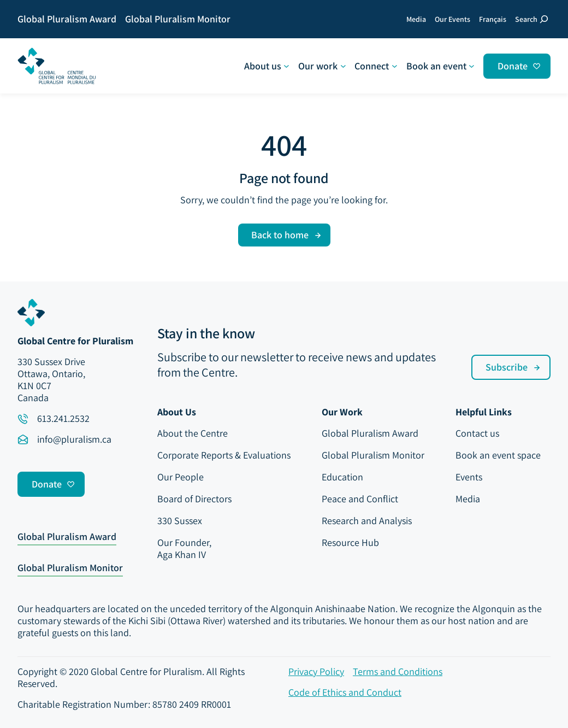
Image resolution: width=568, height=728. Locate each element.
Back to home (280, 235)
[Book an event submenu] (440, 66)
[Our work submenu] (322, 66)
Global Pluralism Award (67, 537)
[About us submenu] (267, 66)
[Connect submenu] (376, 66)
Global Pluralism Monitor (70, 568)
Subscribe (507, 367)
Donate (513, 66)
